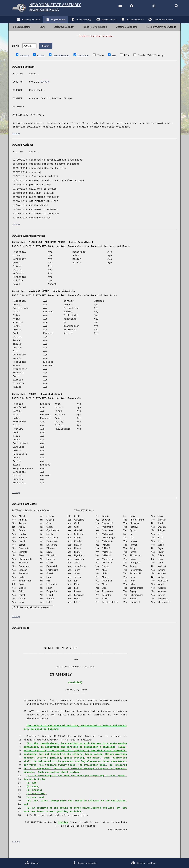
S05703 (45, 89)
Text (117, 62)
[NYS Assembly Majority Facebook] (126, 7)
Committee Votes (62, 62)
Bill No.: (16, 51)
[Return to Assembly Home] (52, 9)
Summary (25, 62)
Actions (41, 62)
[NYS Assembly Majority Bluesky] (161, 7)
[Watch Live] (114, 7)
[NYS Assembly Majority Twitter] (137, 7)
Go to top (16, 140)
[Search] (172, 7)
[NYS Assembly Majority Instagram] (149, 7)
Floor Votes (85, 62)
